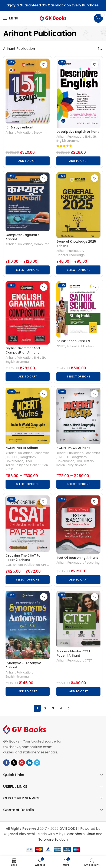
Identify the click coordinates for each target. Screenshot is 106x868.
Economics (42, 453)
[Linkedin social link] (29, 763)
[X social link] (14, 763)
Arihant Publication (19, 133)
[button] (28, 161)
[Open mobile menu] (11, 18)
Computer (41, 244)
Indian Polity (65, 465)
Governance (14, 461)
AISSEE (61, 346)
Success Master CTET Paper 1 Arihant (73, 653)
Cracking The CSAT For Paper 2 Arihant (24, 558)
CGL (9, 565)
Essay (38, 133)
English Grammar (69, 141)
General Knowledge (71, 255)
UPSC (45, 565)
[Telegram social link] (37, 763)
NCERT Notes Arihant (22, 448)
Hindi (28, 461)
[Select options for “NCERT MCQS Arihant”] (78, 484)
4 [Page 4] (61, 708)
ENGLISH (90, 137)
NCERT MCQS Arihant (73, 448)
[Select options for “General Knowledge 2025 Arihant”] (78, 270)
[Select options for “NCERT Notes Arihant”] (28, 484)
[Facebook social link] (6, 763)
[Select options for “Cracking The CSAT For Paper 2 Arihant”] (28, 580)
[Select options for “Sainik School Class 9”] (78, 377)
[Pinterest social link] (22, 763)
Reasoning (92, 563)
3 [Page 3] (53, 708)
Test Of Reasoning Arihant (77, 558)
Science (81, 465)
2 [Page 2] (45, 708)
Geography (28, 457)
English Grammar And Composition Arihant (23, 350)
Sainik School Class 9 (73, 341)
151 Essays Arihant (20, 127)
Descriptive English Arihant (78, 132)
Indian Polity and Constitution (27, 465)
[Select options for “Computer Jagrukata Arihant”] (28, 270)
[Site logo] (53, 18)
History (89, 461)
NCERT (10, 469)
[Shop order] (100, 49)
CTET (88, 661)
